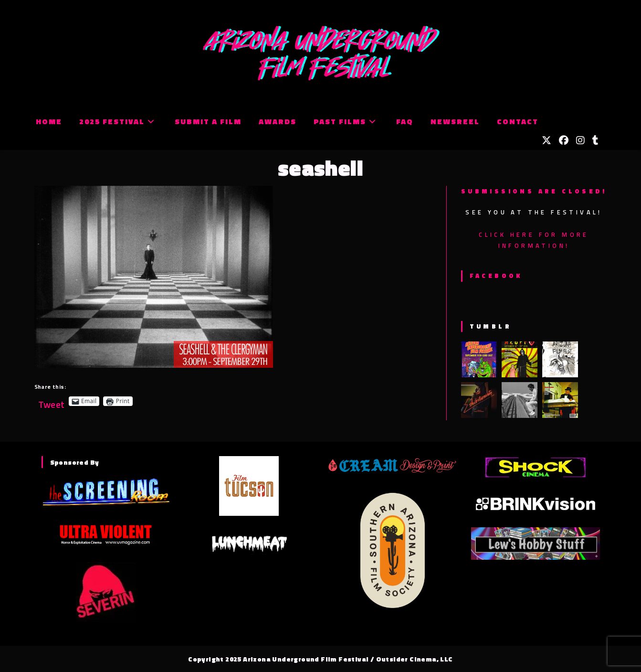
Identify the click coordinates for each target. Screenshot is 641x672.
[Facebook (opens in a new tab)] (564, 140)
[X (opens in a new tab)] (546, 140)
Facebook (496, 276)
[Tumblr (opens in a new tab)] (595, 140)
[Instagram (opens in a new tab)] (580, 140)
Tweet (52, 401)
